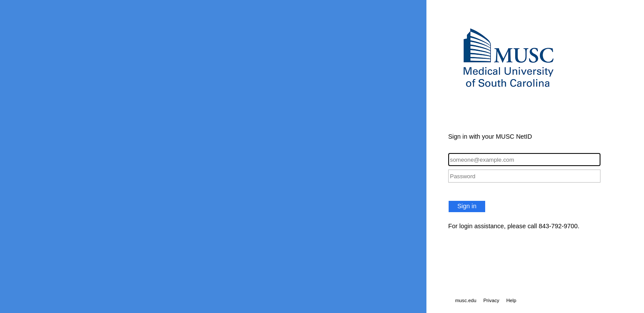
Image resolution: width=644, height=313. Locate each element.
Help (511, 300)
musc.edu (466, 300)
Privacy (491, 300)
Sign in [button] (467, 206)
